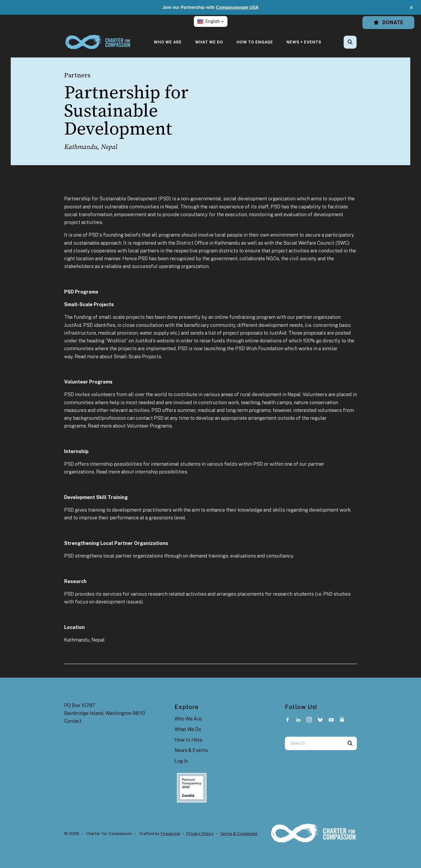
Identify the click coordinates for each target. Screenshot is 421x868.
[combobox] (314, 743)
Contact (73, 721)
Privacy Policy (200, 833)
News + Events (304, 42)
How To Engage (255, 42)
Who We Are (168, 42)
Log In (181, 761)
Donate (388, 22)
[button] (411, 8)
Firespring (170, 833)
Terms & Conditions (239, 833)
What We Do (209, 42)
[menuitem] (168, 42)
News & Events (191, 750)
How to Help (188, 740)
